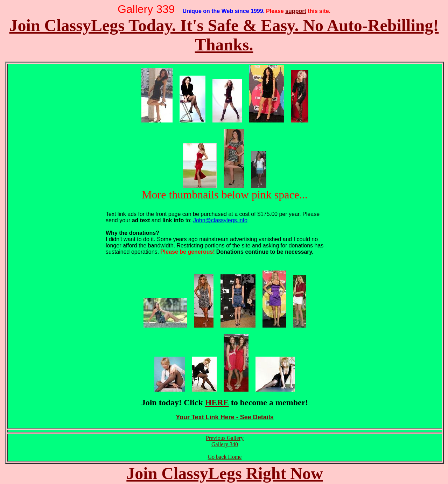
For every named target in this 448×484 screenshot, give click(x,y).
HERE (217, 402)
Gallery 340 (225, 444)
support (296, 11)
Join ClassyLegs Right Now (225, 473)
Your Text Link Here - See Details (225, 417)
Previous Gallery (225, 438)
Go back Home (225, 457)
